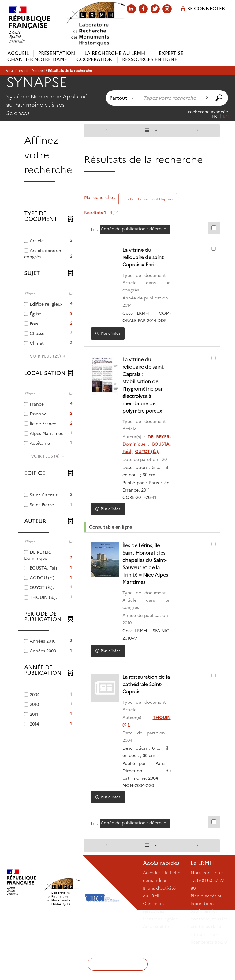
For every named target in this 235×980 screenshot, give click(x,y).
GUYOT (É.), (139, 466)
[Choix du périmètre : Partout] (123, 98)
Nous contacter (207, 902)
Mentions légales (160, 948)
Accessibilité (156, 956)
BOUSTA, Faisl (145, 459)
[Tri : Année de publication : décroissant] (135, 229)
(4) (48, 456)
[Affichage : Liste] (152, 130)
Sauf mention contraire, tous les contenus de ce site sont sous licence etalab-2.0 (209, 956)
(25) (48, 356)
